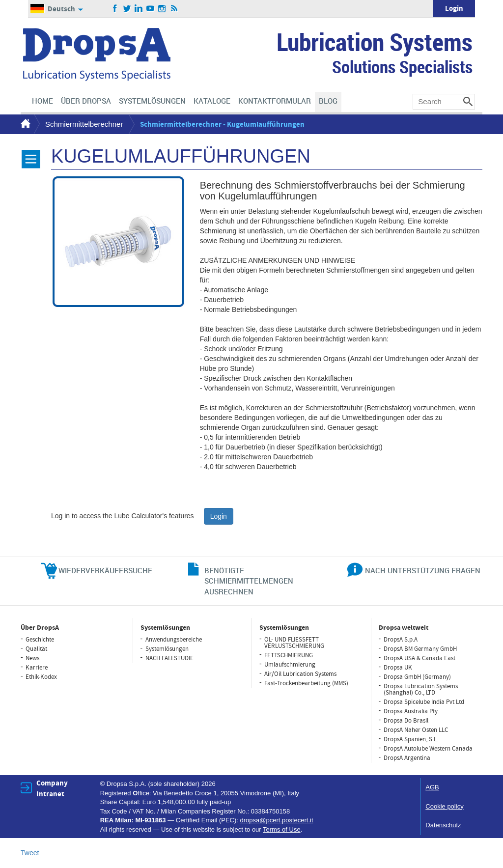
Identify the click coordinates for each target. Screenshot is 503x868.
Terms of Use (282, 829)
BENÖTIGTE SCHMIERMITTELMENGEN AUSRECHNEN (249, 581)
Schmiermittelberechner (84, 124)
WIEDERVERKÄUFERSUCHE (105, 570)
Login (454, 9)
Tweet (30, 853)
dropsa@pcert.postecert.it (277, 820)
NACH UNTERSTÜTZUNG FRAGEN (423, 570)
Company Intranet (52, 788)
